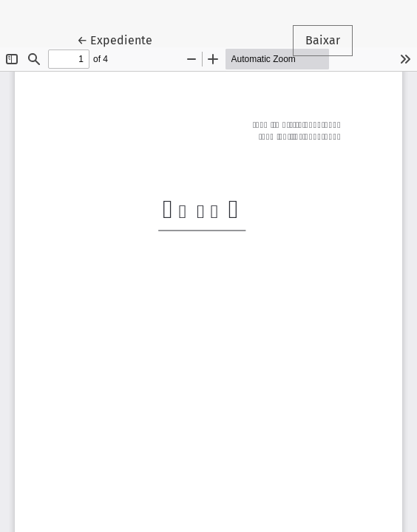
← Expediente (121, 39)
